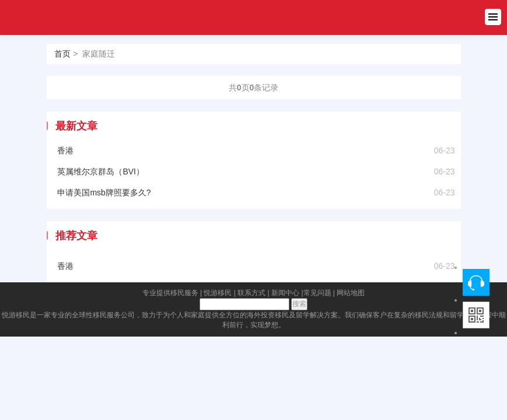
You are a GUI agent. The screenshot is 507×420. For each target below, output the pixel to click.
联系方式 (251, 293)
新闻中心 (285, 293)
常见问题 (317, 293)
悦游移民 (218, 293)
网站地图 (351, 293)
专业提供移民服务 (170, 293)
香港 (65, 150)
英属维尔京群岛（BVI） (101, 171)
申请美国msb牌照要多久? (104, 192)
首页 (62, 54)
